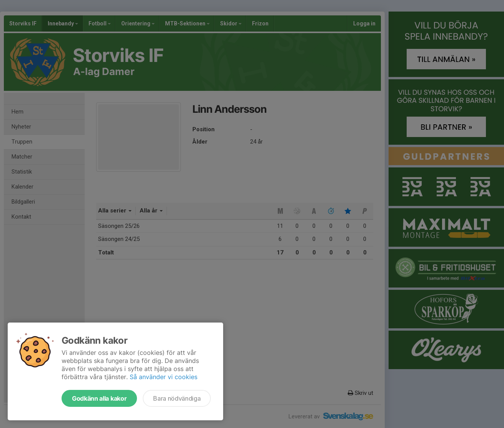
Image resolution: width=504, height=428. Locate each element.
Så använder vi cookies (164, 377)
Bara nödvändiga (177, 398)
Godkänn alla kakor (99, 398)
